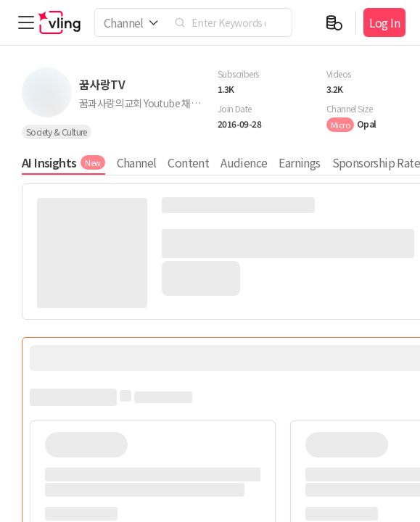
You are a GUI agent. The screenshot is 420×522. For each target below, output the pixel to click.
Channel (137, 162)
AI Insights (63, 162)
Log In (384, 22)
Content (188, 162)
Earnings (299, 162)
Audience (244, 162)
